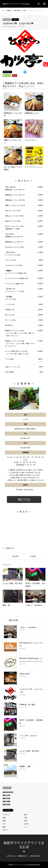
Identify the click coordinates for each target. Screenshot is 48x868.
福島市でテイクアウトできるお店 (19, 865)
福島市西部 (6, 805)
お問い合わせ (11, 856)
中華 (26, 821)
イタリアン (6, 815)
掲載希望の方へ (23, 856)
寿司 (26, 815)
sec (13, 548)
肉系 (15, 20)
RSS (24, 851)
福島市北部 (6, 795)
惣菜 (4, 827)
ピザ (4, 824)
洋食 (26, 818)
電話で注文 (24, 499)
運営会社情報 (35, 856)
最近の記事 (13, 620)
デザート (6, 830)
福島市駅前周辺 (8, 792)
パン (26, 827)
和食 (4, 818)
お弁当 (26, 824)
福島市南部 (7, 20)
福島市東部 (6, 798)
